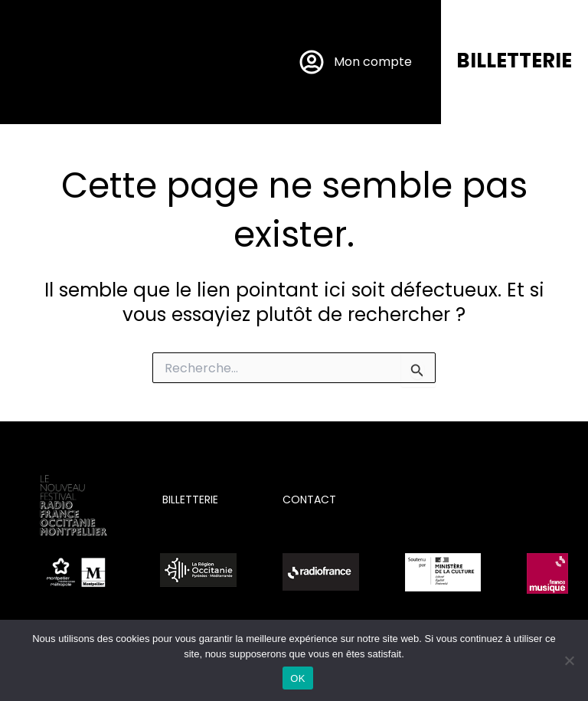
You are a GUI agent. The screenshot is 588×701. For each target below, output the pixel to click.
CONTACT (309, 500)
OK (297, 678)
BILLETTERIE (514, 61)
